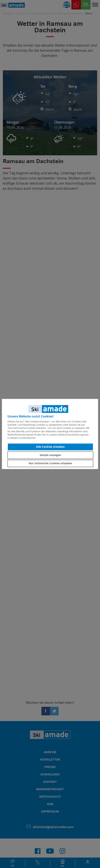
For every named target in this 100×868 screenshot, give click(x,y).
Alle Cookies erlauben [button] (50, 447)
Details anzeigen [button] (50, 455)
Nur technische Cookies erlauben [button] (50, 463)
